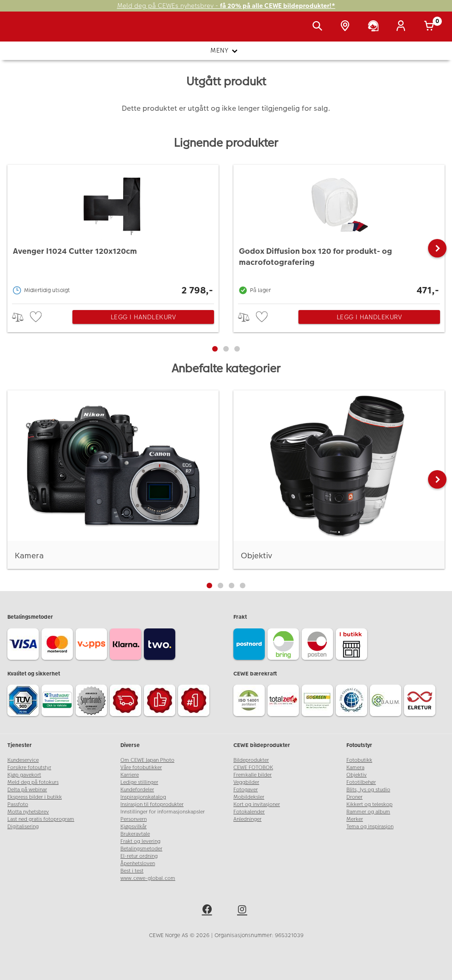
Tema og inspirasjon (370, 827)
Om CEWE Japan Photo (147, 760)
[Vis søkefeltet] (319, 27)
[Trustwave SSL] (59, 702)
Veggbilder (246, 782)
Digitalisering (23, 827)
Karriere (130, 775)
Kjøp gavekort (24, 775)
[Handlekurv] (431, 27)
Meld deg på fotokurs (33, 782)
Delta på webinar (27, 790)
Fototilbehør (361, 782)
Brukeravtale (135, 834)
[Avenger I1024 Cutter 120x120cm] (113, 232)
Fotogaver (246, 790)
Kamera (355, 768)
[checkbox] (37, 317)
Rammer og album (368, 812)
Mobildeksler (249, 797)
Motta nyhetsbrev (28, 812)
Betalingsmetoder (141, 849)
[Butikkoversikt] (347, 27)
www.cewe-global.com (148, 878)
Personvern (134, 819)
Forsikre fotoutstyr (29, 768)
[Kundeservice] (375, 27)
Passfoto (18, 804)
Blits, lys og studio (368, 790)
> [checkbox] (21, 317)
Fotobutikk (359, 760)
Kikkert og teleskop (369, 804)
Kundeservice (23, 760)
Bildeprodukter (251, 760)
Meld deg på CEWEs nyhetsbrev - (226, 6)
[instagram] (244, 911)
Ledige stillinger (139, 782)
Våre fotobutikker (141, 768)
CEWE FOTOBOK (253, 768)
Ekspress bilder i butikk (35, 797)
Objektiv (357, 775)
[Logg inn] (403, 27)
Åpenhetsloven (138, 863)
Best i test (132, 871)
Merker (355, 819)
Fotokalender (249, 812)
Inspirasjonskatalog (143, 797)
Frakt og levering (140, 841)
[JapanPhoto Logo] (26, 31)
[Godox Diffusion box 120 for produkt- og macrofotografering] (339, 232)
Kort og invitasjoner (257, 804)
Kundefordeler (137, 790)
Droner (354, 797)
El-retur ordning (139, 856)
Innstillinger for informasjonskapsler (163, 812)
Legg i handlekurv (143, 317)
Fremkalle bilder (253, 775)
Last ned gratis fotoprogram (41, 819)
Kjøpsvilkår (134, 827)
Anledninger (247, 819)
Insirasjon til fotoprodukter (152, 804)
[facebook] (208, 911)
